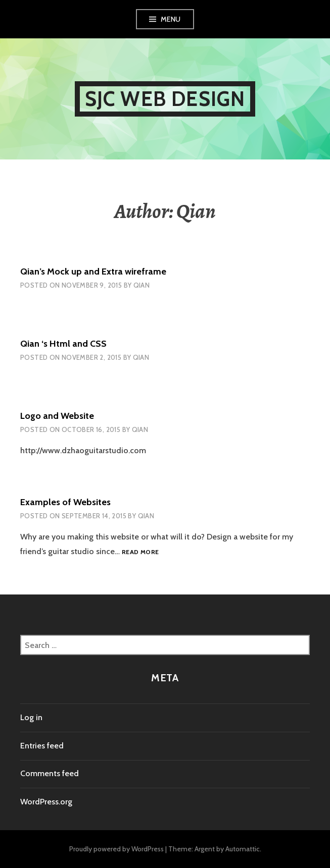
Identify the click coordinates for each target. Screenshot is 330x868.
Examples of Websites (65, 502)
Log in (31, 717)
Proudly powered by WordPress (116, 849)
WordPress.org (46, 802)
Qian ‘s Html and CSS (63, 344)
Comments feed (50, 773)
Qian (142, 285)
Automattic (243, 849)
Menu (171, 19)
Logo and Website (57, 416)
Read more (140, 552)
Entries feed (42, 746)
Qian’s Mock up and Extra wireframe (93, 272)
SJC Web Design (165, 99)
